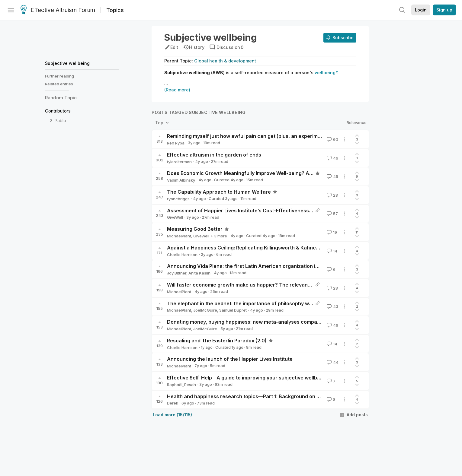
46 (332, 158)
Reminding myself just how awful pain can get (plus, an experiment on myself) (259, 136)
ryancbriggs (178, 199)
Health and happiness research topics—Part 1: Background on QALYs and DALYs (263, 396)
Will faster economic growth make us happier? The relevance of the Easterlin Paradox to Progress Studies (294, 285)
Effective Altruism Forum (58, 10)
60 (332, 139)
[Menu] (11, 10)
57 (332, 214)
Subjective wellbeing (67, 63)
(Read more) (177, 90)
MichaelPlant (179, 236)
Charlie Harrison (182, 255)
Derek (173, 403)
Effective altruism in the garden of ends (214, 155)
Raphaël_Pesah (181, 385)
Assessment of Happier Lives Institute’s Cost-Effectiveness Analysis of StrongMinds (268, 211)
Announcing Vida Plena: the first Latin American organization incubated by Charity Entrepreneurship (287, 266)
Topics (115, 10)
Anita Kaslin (199, 273)
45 (332, 176)
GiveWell (175, 217)
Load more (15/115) (172, 415)
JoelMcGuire (205, 310)
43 (332, 306)
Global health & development (225, 61)
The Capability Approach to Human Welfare (219, 192)
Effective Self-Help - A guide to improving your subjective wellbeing (247, 378)
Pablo (60, 121)
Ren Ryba (176, 143)
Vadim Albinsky (181, 180)
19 (331, 232)
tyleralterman (179, 162)
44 (332, 362)
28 (332, 195)
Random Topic (61, 98)
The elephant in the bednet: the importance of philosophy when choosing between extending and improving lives (301, 303)
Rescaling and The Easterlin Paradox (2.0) (217, 341)
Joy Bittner (177, 273)
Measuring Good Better (195, 229)
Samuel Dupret (233, 310)
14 (331, 251)
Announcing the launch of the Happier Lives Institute (230, 359)
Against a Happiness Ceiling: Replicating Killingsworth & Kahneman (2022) (255, 248)
